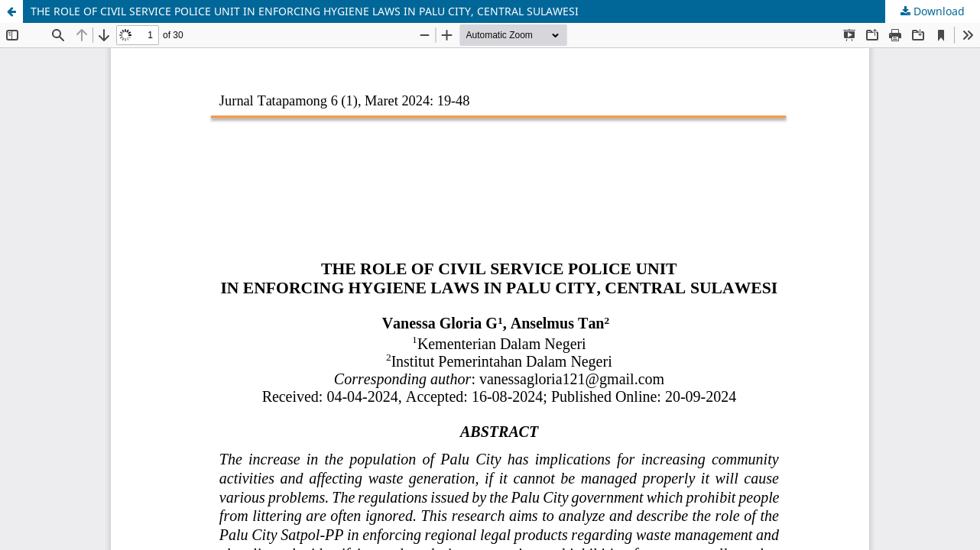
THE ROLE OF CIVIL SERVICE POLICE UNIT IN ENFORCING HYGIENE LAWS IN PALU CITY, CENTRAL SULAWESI (305, 11)
